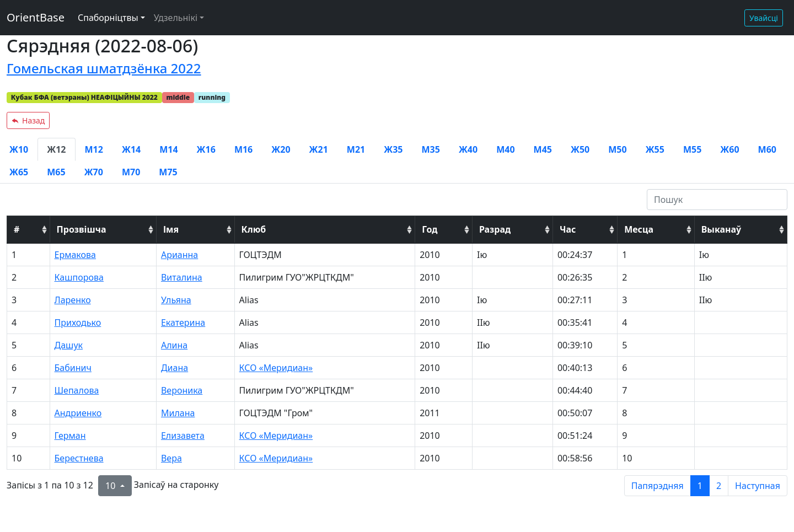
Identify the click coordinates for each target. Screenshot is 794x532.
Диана (175, 368)
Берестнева (79, 458)
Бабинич (73, 368)
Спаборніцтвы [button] (108, 18)
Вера (171, 458)
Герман (70, 436)
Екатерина (183, 323)
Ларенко (73, 300)
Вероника (182, 390)
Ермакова (75, 255)
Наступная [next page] (758, 486)
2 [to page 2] (719, 486)
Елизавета (183, 436)
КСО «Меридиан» (276, 368)
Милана (178, 413)
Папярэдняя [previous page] (658, 486)
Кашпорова (79, 277)
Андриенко (78, 413)
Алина (174, 345)
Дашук (69, 345)
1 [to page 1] (700, 486)
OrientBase (36, 17)
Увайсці (764, 18)
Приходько (78, 323)
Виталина (182, 277)
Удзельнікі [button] (176, 18)
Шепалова (77, 390)
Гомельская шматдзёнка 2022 (104, 68)
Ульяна (176, 300)
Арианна (179, 255)
